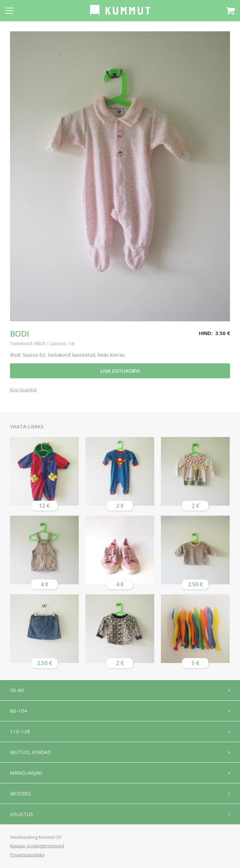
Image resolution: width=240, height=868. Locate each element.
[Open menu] (10, 11)
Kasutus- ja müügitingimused (37, 846)
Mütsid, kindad (31, 752)
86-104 (19, 711)
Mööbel (21, 793)
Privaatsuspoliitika (27, 855)
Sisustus (22, 814)
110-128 (20, 731)
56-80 (17, 690)
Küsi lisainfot (23, 390)
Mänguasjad (26, 773)
